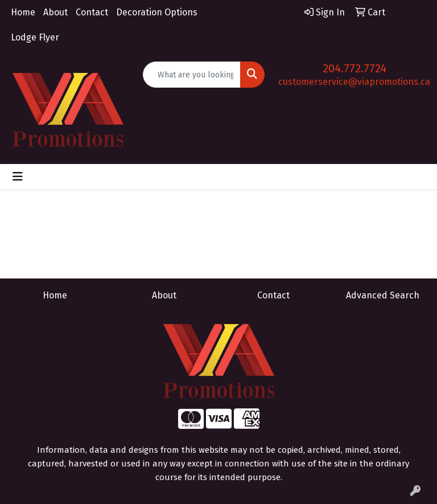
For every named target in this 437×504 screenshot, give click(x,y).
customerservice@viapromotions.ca (354, 82)
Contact (92, 12)
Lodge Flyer (35, 37)
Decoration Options (157, 12)
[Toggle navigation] (18, 177)
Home (23, 12)
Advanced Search (383, 295)
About (55, 12)
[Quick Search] (192, 75)
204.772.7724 (354, 68)
